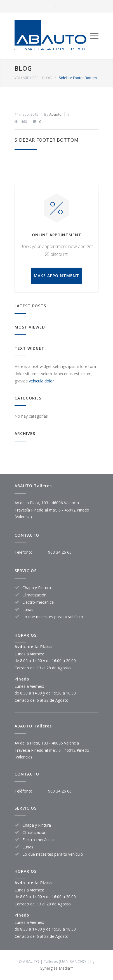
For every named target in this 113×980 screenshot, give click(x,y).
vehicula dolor (41, 381)
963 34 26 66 (60, 552)
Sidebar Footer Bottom (47, 140)
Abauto (55, 114)
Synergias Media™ (57, 968)
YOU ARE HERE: (27, 78)
